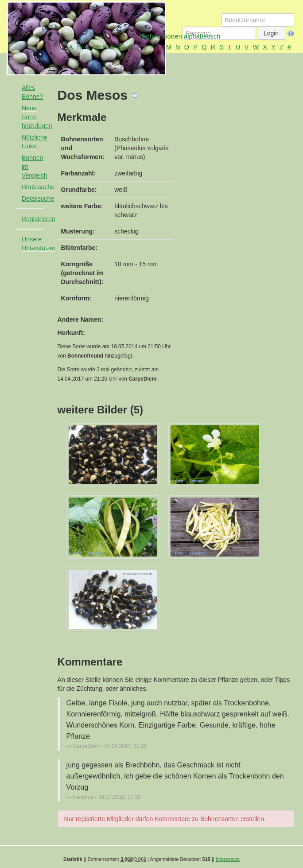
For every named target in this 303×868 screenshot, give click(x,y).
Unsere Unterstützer (37, 244)
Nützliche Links (35, 142)
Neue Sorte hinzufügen (37, 117)
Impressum (228, 859)
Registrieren (37, 219)
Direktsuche (37, 187)
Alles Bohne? (32, 92)
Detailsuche (37, 199)
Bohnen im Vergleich (35, 167)
